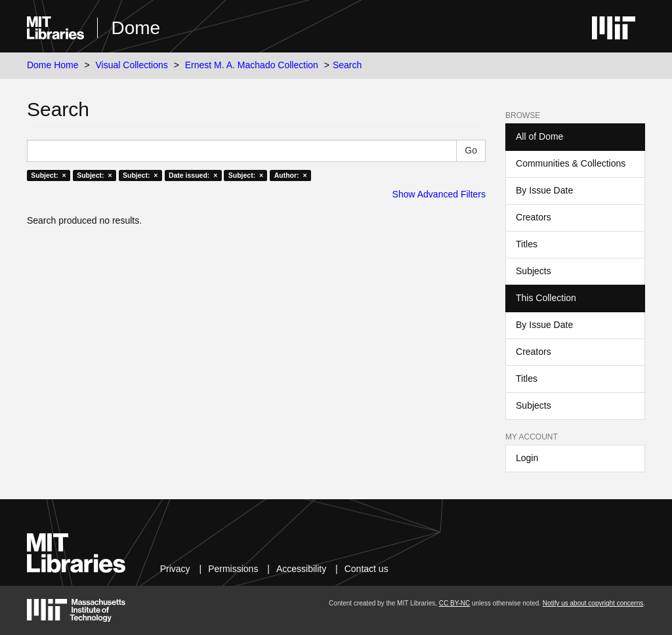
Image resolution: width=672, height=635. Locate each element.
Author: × (291, 175)
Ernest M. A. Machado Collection (252, 65)
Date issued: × (193, 175)
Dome (136, 28)
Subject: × (48, 175)
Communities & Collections (571, 163)
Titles (527, 244)
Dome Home (53, 65)
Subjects (534, 271)
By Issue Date (544, 190)
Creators (534, 217)
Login (527, 458)
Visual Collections (132, 65)
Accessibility (301, 569)
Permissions (233, 569)
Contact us (367, 569)
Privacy (175, 569)
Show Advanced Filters (439, 194)
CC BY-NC (454, 603)
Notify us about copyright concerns (593, 603)
